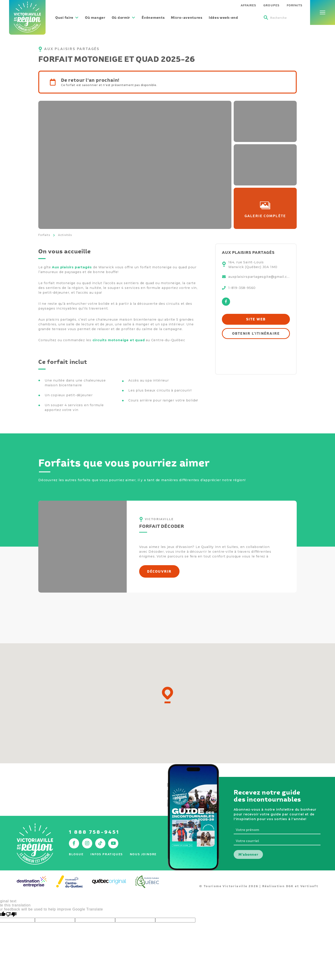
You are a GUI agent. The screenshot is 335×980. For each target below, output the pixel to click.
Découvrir (159, 571)
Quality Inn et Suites (220, 547)
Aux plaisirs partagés (72, 267)
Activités (65, 235)
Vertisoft (309, 886)
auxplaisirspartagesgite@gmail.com (259, 277)
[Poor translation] (11, 915)
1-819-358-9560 (242, 288)
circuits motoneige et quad (119, 340)
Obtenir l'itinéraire (256, 333)
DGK (290, 886)
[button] (167, 695)
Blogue (76, 854)
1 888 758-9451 (94, 832)
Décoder (156, 552)
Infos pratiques (107, 854)
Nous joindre (143, 854)
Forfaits (44, 235)
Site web (256, 319)
